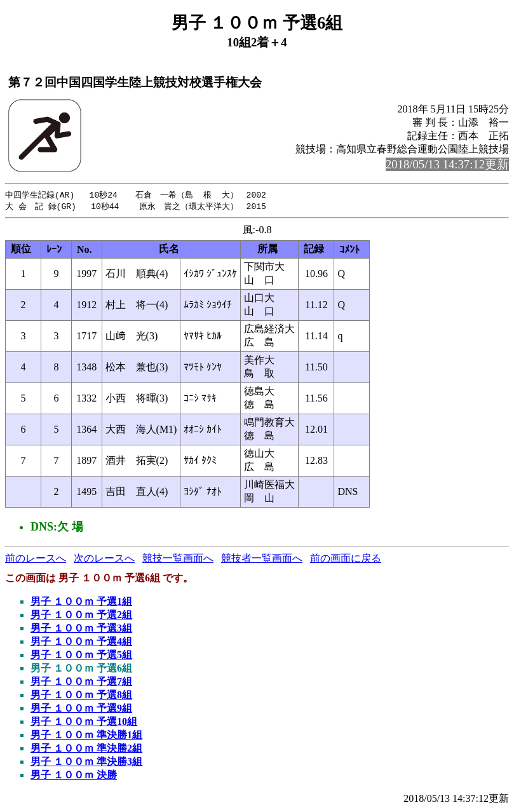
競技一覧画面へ (178, 559)
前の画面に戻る (346, 559)
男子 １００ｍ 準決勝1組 (86, 736)
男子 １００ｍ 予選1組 (81, 603)
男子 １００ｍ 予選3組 (81, 629)
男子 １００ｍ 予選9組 (81, 709)
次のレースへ (104, 559)
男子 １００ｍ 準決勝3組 (86, 763)
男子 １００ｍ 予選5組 (81, 656)
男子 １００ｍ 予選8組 (81, 696)
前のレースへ (36, 559)
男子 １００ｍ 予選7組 (81, 683)
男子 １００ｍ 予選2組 (81, 616)
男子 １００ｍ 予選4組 (81, 643)
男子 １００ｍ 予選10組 (84, 723)
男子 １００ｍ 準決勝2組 (86, 749)
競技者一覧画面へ (262, 559)
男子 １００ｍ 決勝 (74, 776)
